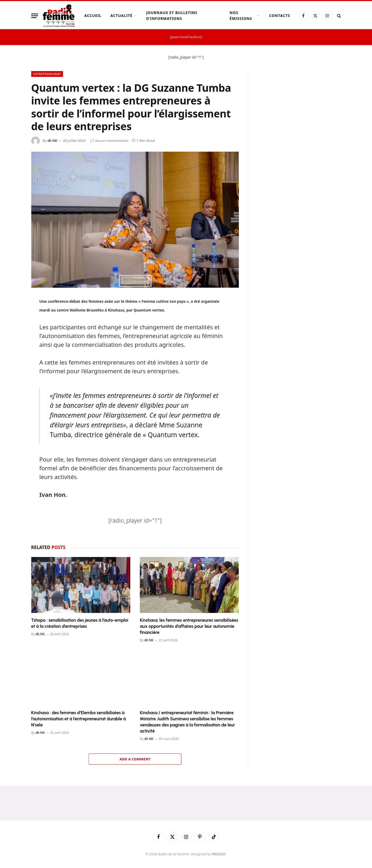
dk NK (52, 141)
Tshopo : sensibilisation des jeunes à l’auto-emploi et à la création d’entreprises (80, 623)
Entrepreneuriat (47, 74)
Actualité (121, 16)
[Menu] (35, 16)
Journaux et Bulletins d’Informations (172, 16)
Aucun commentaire (109, 141)
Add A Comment (135, 759)
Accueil (93, 16)
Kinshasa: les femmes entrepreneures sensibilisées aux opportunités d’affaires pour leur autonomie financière (189, 626)
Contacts (279, 16)
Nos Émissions (241, 16)
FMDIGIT (219, 854)
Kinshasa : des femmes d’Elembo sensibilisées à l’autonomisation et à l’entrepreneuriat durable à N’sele (79, 719)
